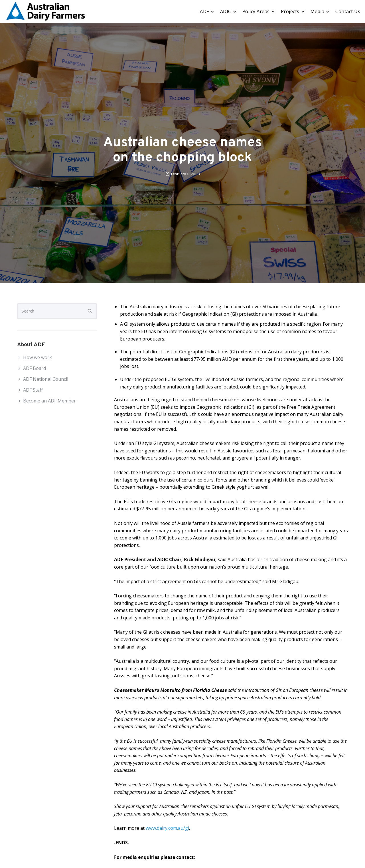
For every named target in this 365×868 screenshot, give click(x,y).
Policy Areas (256, 11)
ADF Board (35, 368)
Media (318, 11)
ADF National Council (46, 379)
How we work (37, 357)
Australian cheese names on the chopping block (182, 150)
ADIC (226, 11)
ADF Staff (33, 390)
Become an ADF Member (49, 401)
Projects (290, 11)
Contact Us (348, 11)
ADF (204, 11)
